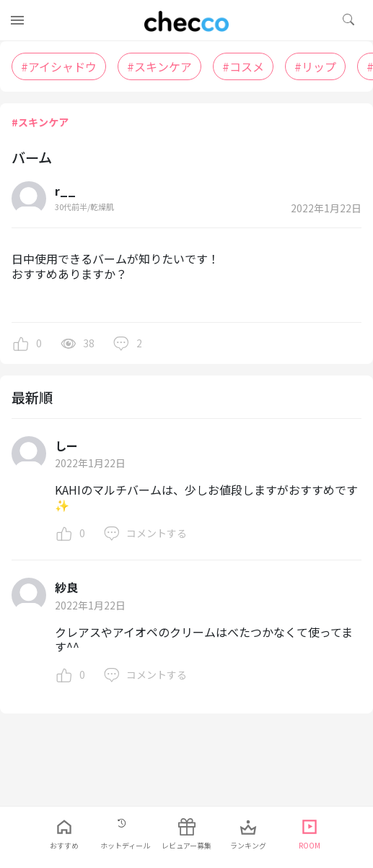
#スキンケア (40, 122)
